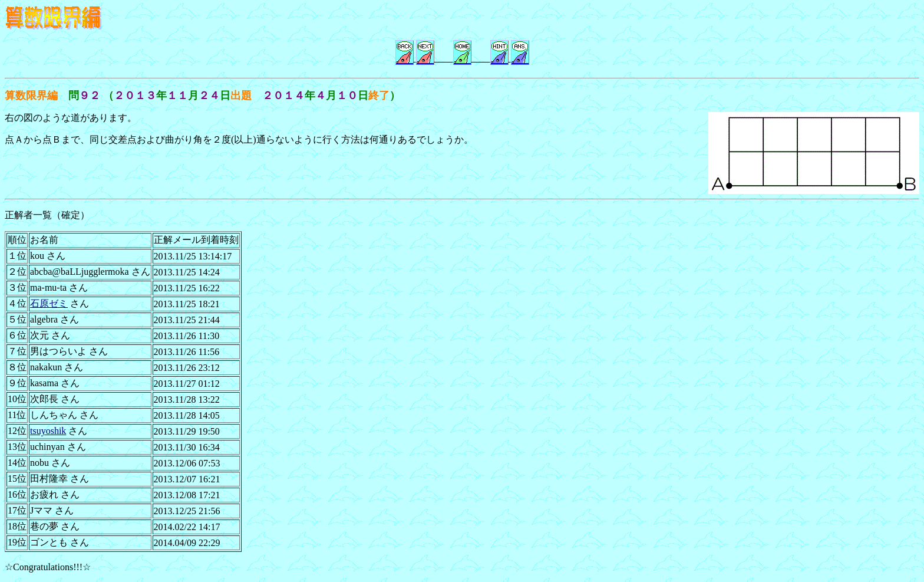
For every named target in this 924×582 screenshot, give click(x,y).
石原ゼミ (49, 303)
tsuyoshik (48, 431)
